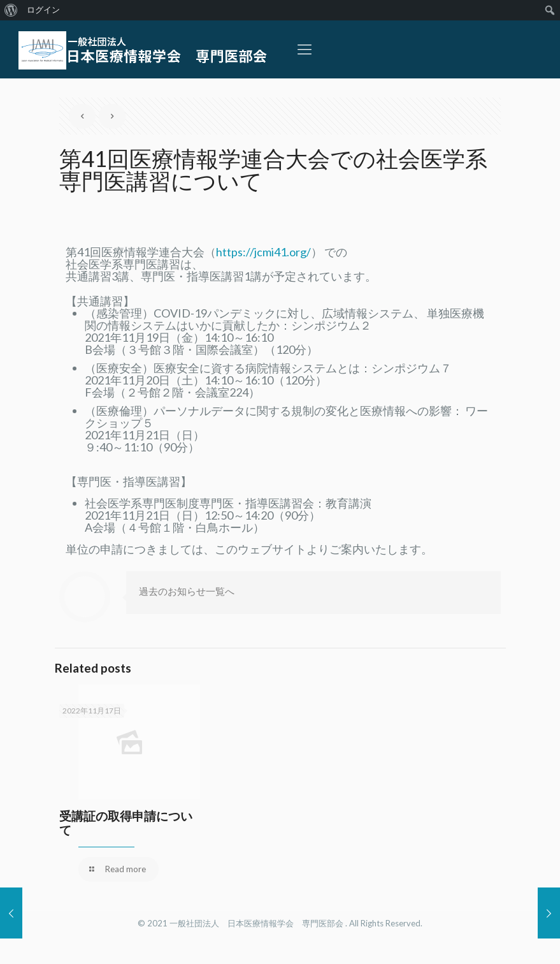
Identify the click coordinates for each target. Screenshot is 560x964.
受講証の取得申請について (126, 823)
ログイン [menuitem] (43, 10)
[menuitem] (11, 10)
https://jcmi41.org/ (263, 252)
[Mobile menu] (305, 49)
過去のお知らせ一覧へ (187, 591)
